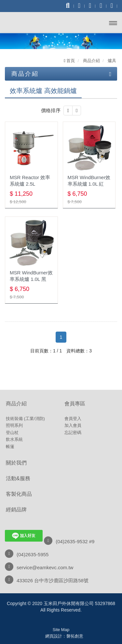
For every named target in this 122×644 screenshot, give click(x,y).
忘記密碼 (73, 433)
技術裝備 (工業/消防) (25, 419)
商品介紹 (16, 404)
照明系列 (14, 425)
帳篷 (10, 447)
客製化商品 (19, 494)
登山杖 (12, 433)
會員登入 (73, 419)
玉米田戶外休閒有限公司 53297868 (29, 22)
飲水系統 (14, 439)
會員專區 (75, 404)
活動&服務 (18, 478)
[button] (68, 111)
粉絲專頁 (61, 638)
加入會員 (73, 425)
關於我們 (16, 463)
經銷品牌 (16, 510)
